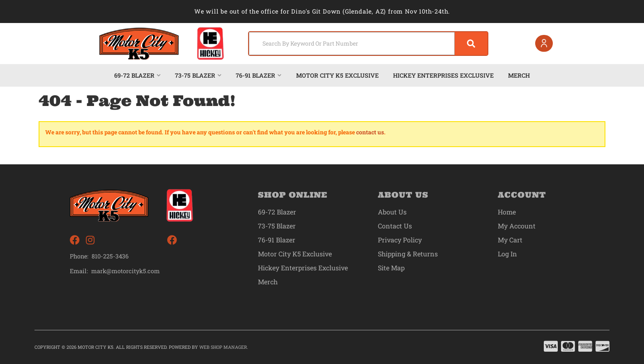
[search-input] (352, 44)
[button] (368, 44)
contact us (370, 132)
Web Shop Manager (223, 347)
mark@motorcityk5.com (125, 271)
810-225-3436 (110, 256)
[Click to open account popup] (544, 44)
